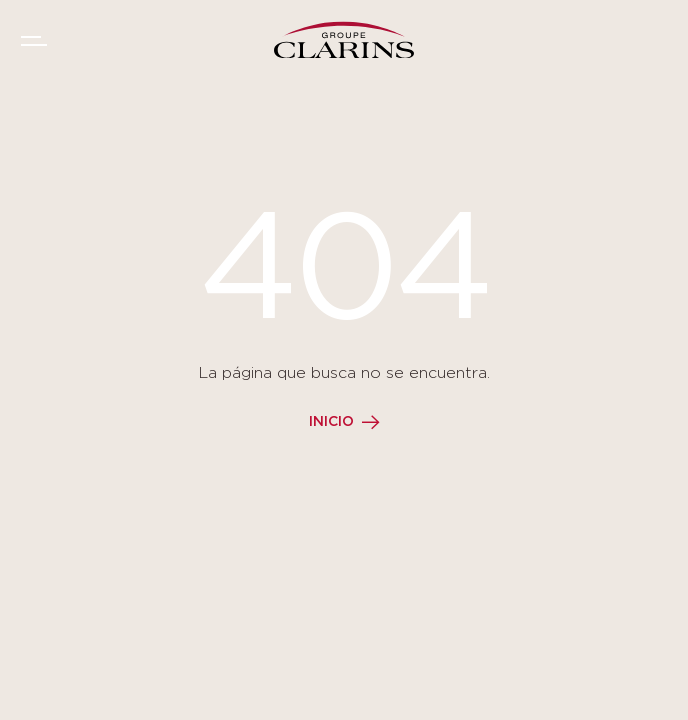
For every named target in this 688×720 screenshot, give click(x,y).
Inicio (331, 422)
